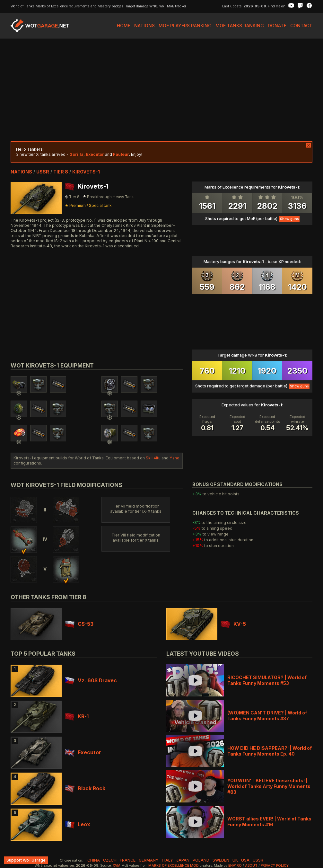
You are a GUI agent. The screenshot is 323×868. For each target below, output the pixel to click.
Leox (78, 824)
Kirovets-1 (86, 172)
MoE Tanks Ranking (240, 26)
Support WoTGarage (26, 860)
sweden (221, 860)
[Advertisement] (161, 90)
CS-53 (79, 624)
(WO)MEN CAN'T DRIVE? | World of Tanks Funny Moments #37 (267, 716)
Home (124, 26)
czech (110, 860)
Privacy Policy (275, 866)
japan (183, 860)
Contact (301, 26)
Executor (83, 753)
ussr (43, 172)
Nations (144, 26)
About (251, 866)
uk (235, 860)
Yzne (175, 458)
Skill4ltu (153, 458)
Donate (277, 26)
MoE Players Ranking (185, 26)
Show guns (289, 219)
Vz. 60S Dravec (91, 681)
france (128, 860)
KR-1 (77, 717)
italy (167, 860)
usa (245, 860)
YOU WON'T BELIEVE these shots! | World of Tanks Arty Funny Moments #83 (269, 786)
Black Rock (85, 788)
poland (201, 860)
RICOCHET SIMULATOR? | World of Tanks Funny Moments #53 (267, 680)
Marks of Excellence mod (174, 866)
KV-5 (233, 624)
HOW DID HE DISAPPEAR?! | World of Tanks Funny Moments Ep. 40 (270, 751)
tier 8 (61, 172)
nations (21, 172)
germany (149, 860)
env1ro (235, 866)
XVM (117, 866)
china (94, 860)
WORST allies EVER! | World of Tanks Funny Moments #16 (269, 822)
